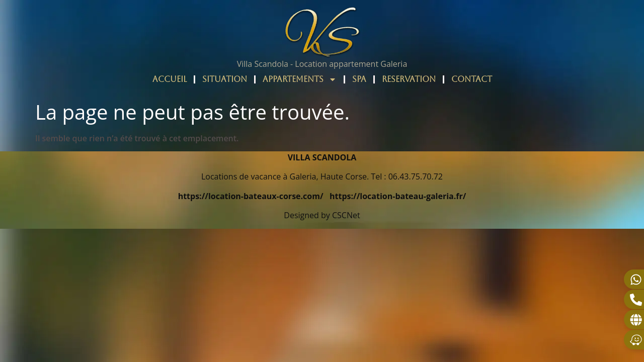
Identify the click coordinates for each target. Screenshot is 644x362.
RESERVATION (409, 79)
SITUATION (225, 79)
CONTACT (472, 79)
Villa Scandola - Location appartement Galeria (322, 64)
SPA (359, 79)
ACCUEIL (170, 79)
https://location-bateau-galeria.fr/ (398, 196)
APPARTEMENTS (300, 79)
